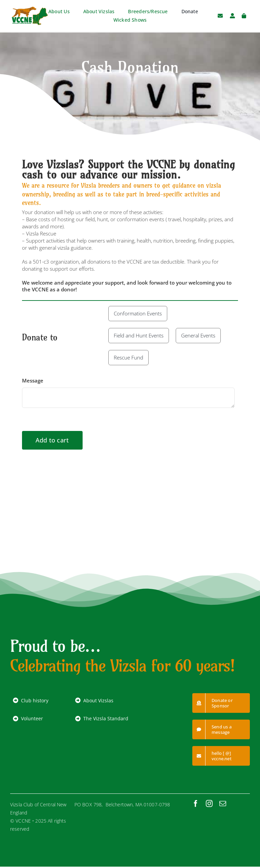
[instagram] (209, 804)
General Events (198, 335)
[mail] (223, 804)
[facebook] (196, 804)
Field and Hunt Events (139, 335)
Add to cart (52, 440)
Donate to (40, 337)
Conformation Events (138, 313)
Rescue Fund (128, 357)
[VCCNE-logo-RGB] (30, 9)
